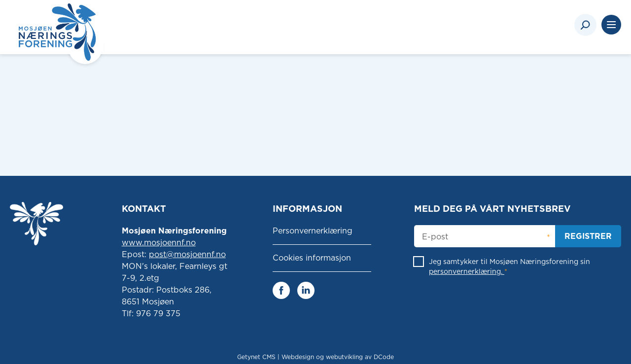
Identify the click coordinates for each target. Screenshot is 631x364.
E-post (435, 237)
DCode (384, 357)
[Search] (585, 25)
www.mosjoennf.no (159, 243)
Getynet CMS (256, 357)
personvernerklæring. (467, 271)
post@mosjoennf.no (187, 254)
